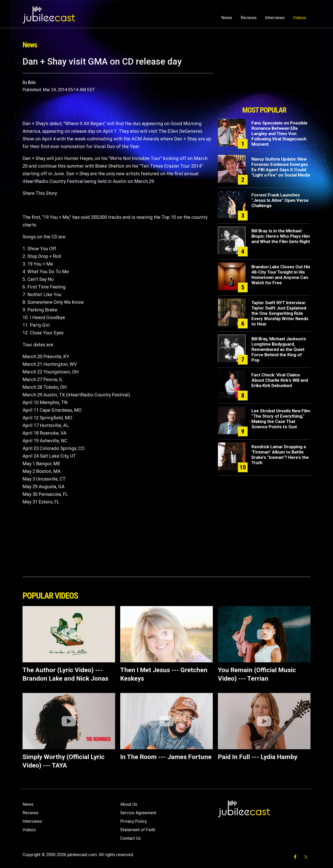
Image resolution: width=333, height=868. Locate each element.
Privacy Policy (133, 821)
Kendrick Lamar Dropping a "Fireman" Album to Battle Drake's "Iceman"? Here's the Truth (280, 455)
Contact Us (131, 838)
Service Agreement (138, 813)
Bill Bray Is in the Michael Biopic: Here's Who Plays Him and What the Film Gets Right (281, 236)
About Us (129, 804)
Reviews (249, 18)
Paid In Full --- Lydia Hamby (258, 757)
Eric (32, 82)
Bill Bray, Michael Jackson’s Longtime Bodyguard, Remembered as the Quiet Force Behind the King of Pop (279, 349)
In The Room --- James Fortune (166, 757)
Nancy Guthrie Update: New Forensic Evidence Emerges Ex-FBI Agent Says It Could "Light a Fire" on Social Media (281, 167)
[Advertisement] (264, 80)
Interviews (275, 18)
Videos (300, 18)
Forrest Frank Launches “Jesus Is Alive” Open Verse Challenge (280, 200)
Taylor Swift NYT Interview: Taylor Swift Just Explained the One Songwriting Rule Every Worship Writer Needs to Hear (280, 313)
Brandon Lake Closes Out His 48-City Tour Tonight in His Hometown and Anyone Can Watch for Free (281, 275)
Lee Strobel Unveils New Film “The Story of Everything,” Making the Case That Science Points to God (281, 419)
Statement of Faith (138, 830)
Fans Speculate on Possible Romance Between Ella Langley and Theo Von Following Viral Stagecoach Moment (279, 134)
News (227, 18)
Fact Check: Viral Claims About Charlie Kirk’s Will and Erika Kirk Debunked (280, 380)
